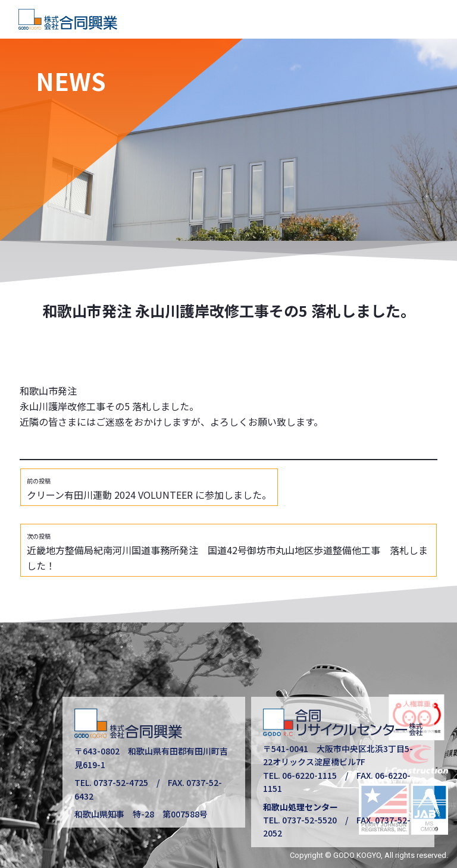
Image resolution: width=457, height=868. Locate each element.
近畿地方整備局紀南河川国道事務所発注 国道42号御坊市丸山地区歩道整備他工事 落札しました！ (227, 552)
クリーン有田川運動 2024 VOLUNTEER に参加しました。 (149, 489)
